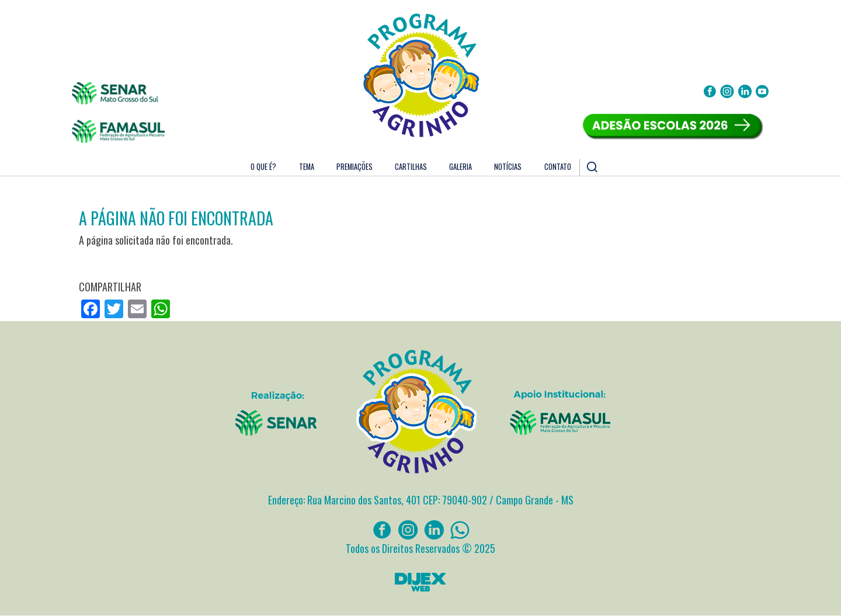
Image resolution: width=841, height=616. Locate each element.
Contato (558, 167)
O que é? (263, 167)
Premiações (355, 167)
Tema (307, 167)
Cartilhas (411, 167)
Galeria (461, 167)
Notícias (508, 167)
